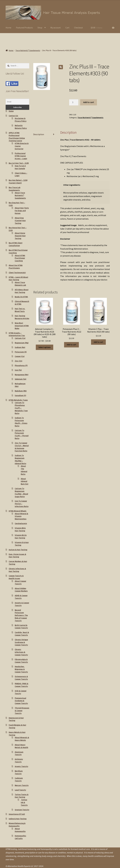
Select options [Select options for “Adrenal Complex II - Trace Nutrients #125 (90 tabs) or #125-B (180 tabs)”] (45, 347)
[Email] (17, 102)
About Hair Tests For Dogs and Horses (22, 211)
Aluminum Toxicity (19, 753)
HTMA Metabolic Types (18, 400)
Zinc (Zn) (19, 361)
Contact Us (13, 116)
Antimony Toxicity (19, 760)
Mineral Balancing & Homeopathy (17, 825)
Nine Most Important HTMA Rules (22, 326)
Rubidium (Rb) (21, 391)
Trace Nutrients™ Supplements (28, 50)
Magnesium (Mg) (22, 343)
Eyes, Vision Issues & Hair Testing (17, 556)
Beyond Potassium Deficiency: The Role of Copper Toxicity (21, 615)
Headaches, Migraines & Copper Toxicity (21, 669)
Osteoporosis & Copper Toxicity (21, 678)
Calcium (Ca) (20, 338)
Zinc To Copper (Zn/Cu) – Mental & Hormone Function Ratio (22, 447)
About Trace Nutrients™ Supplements (20, 195)
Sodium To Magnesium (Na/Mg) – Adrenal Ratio (20, 459)
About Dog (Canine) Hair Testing (20, 220)
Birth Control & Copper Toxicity (21, 627)
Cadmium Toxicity (19, 779)
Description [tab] (39, 134)
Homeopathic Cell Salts (20, 837)
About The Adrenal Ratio (24, 470)
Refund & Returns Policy (21, 127)
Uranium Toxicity (22, 810)
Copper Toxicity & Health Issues (16, 577)
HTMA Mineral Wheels (18, 511)
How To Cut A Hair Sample (20, 167)
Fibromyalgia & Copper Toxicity (21, 661)
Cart (67, 28)
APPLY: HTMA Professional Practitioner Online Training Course (17, 137)
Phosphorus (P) (21, 365)
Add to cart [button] (71, 345)
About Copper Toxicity (20, 582)
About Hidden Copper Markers (21, 590)
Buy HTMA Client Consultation (16, 244)
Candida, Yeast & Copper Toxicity (22, 634)
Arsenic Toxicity (21, 766)
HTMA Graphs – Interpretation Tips (17, 334)
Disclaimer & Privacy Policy (21, 120)
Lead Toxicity (20, 790)
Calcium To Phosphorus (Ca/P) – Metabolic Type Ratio (21, 408)
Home (8, 28)
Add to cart (89, 102)
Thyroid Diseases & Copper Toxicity (22, 711)
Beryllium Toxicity (19, 772)
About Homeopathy (20, 830)
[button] (61, 67)
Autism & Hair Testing (18, 550)
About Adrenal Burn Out (25, 481)
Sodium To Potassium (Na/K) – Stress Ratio (21, 422)
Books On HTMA (21, 297)
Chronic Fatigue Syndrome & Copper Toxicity (21, 642)
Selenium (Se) (21, 379)
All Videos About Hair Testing (22, 291)
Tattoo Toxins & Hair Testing (22, 796)
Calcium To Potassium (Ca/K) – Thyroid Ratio (22, 434)
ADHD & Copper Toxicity (21, 597)
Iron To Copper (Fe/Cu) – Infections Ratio (22, 504)
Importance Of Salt (17, 814)
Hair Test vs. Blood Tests (20, 310)
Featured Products (24, 28)
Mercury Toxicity (22, 785)
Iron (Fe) (18, 370)
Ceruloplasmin (21, 523)
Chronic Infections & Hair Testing (17, 570)
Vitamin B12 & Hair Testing (21, 536)
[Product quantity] (74, 102)
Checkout (79, 28)
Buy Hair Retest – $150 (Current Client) (18, 182)
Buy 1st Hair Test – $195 (19, 163)
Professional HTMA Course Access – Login (21, 156)
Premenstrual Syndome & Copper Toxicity (21, 701)
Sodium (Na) (20, 347)
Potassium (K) (21, 352)
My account (56, 28)
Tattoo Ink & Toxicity (24, 802)
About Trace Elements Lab (20, 284)
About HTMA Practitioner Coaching (20, 258)
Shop (40, 28)
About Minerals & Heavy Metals (22, 739)
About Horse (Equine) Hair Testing (20, 236)
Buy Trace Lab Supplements (15, 189)
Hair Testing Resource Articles (22, 317)
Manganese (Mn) (22, 375)
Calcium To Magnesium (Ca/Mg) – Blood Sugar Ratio (21, 492)
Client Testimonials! (17, 273)
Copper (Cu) (20, 356)
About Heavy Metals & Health (21, 746)
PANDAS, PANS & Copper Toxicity (22, 685)
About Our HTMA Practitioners (16, 267)
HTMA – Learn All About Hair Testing (18, 278)
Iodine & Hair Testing (18, 819)
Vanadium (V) (20, 395)
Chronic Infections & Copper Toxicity (21, 652)
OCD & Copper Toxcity (21, 692)
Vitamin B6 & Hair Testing (20, 529)
